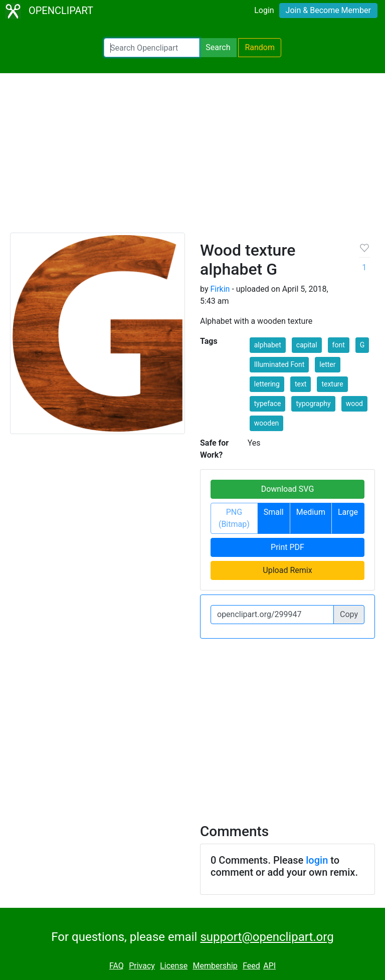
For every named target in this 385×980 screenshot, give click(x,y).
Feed (251, 966)
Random (260, 47)
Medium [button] (311, 512)
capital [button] (307, 345)
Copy (349, 614)
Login (264, 10)
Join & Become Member (328, 10)
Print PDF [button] (287, 547)
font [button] (339, 345)
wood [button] (354, 404)
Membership (215, 966)
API (269, 966)
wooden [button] (267, 423)
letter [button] (327, 364)
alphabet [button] (268, 345)
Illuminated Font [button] (279, 364)
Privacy (142, 966)
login (317, 860)
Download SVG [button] (288, 489)
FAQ (117, 966)
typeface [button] (268, 404)
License (174, 966)
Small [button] (274, 512)
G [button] (362, 345)
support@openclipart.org (267, 937)
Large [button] (348, 512)
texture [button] (332, 384)
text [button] (301, 384)
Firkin (220, 289)
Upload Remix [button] (287, 570)
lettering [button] (267, 384)
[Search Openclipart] (152, 48)
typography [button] (313, 404)
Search (218, 47)
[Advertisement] (192, 157)
